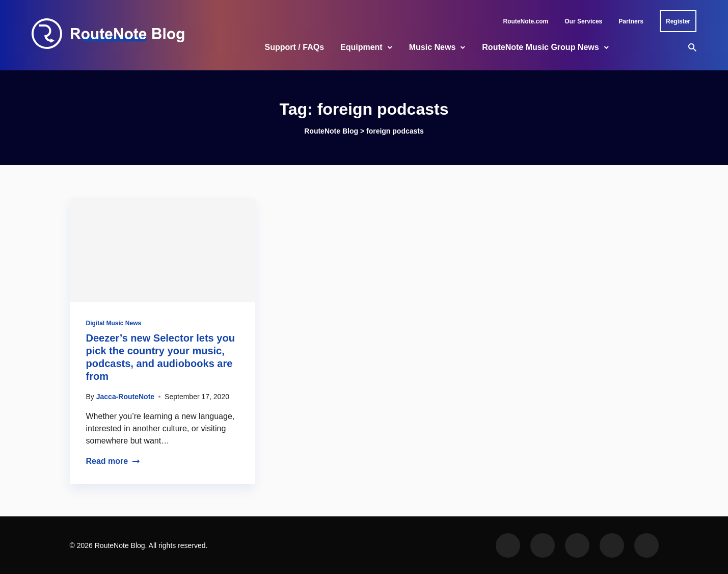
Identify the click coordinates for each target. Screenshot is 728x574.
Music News (433, 47)
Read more (113, 461)
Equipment (361, 47)
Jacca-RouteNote (125, 397)
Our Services (583, 21)
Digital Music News (114, 323)
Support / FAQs (294, 47)
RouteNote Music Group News (540, 47)
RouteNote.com (526, 21)
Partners (631, 21)
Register (678, 21)
